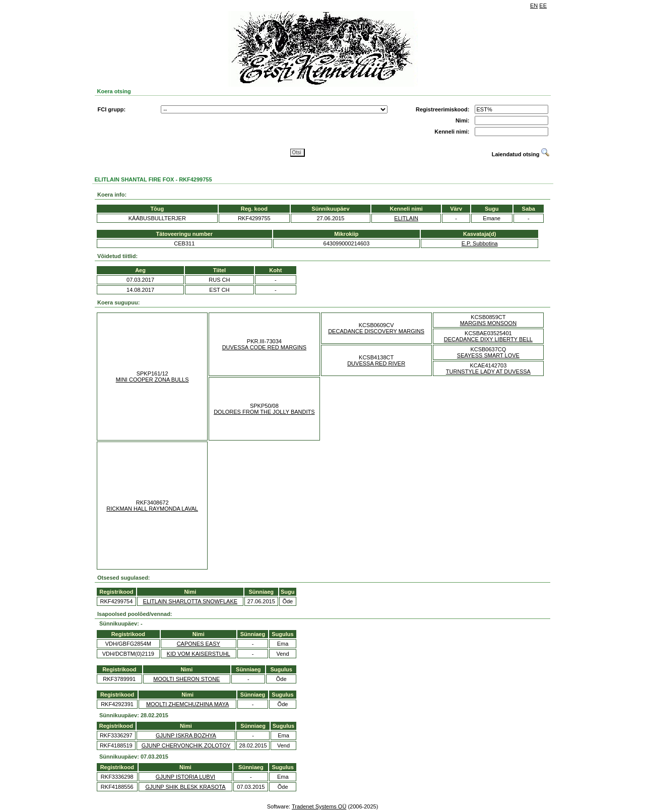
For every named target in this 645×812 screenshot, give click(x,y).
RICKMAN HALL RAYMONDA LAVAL (152, 509)
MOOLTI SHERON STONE (186, 679)
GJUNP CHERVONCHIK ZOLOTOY (186, 745)
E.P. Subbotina (480, 243)
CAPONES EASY (199, 644)
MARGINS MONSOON (488, 323)
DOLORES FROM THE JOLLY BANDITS (264, 412)
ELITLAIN (406, 218)
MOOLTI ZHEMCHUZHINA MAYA (187, 704)
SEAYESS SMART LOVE (488, 355)
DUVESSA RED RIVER (376, 363)
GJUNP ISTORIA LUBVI (185, 777)
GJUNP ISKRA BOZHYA (186, 735)
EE (543, 6)
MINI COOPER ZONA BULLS (152, 380)
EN (534, 6)
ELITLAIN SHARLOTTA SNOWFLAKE (190, 601)
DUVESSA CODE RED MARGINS (264, 347)
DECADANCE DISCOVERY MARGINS (376, 331)
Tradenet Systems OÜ (319, 806)
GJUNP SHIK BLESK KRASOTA (185, 787)
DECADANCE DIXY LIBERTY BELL (488, 339)
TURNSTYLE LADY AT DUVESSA (488, 371)
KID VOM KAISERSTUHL (199, 654)
